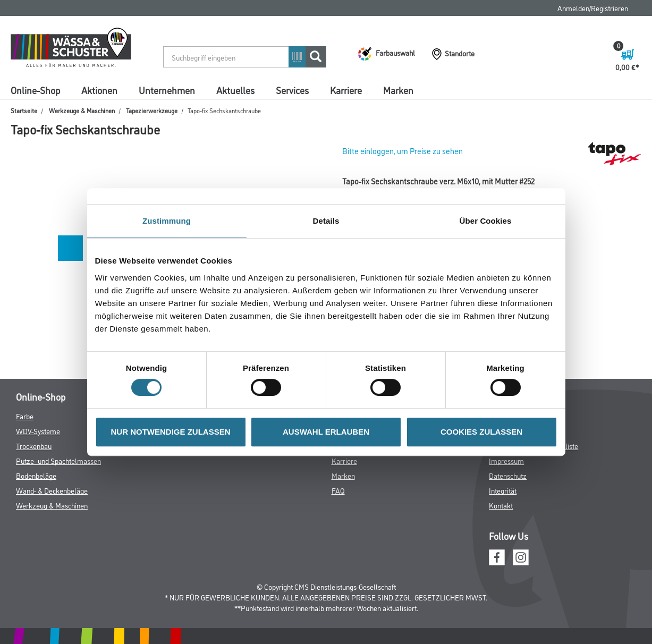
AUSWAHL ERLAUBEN (326, 432)
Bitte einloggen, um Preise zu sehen (403, 151)
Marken (398, 90)
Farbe (25, 416)
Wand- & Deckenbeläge (52, 490)
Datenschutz (508, 475)
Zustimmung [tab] (167, 221)
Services (292, 90)
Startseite (24, 110)
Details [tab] (326, 221)
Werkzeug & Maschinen (52, 505)
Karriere (346, 90)
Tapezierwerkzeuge (152, 110)
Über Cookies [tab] (486, 221)
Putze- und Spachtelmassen (58, 460)
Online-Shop (35, 90)
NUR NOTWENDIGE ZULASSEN (171, 432)
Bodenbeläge (36, 475)
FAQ (338, 490)
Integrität (503, 490)
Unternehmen (167, 90)
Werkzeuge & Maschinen (82, 110)
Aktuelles (235, 90)
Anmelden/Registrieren (593, 8)
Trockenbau (34, 446)
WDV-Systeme (38, 431)
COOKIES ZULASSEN (481, 432)
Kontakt (501, 505)
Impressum (506, 460)
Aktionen (99, 90)
